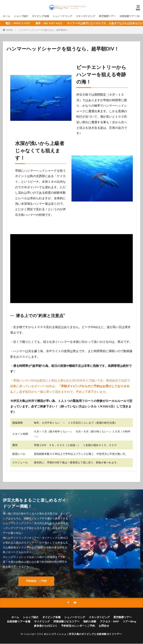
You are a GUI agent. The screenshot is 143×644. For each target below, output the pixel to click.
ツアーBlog (129, 622)
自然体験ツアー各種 (19, 622)
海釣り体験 (90, 622)
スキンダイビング (91, 16)
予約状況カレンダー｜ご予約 (78, 626)
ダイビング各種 (43, 16)
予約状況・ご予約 (36, 581)
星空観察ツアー (114, 16)
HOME (9, 30)
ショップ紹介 (22, 16)
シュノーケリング (66, 16)
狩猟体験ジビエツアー (66, 622)
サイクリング (42, 622)
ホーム (7, 16)
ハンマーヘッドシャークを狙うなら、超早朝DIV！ (44, 30)
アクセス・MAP (109, 622)
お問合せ (104, 626)
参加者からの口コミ (46, 626)
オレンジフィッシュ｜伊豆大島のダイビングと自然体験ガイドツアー (83, 634)
